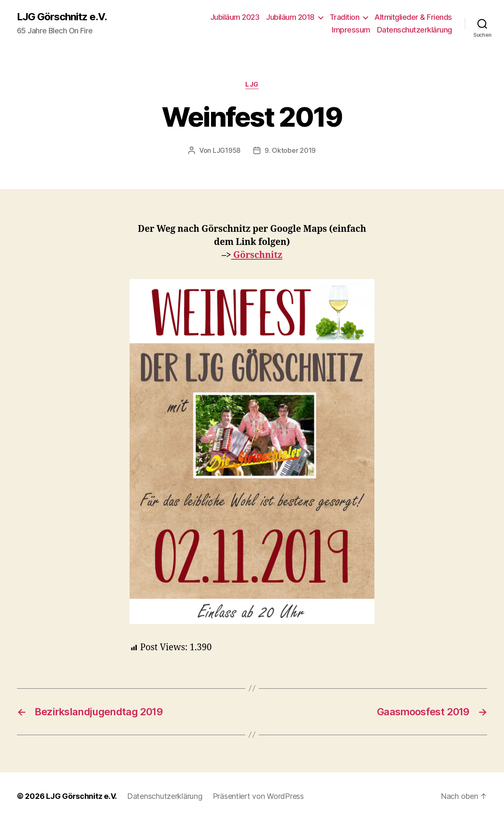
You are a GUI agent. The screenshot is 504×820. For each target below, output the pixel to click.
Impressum (351, 30)
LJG (252, 84)
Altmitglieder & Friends (413, 17)
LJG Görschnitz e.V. (62, 17)
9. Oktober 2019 (290, 150)
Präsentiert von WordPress (258, 796)
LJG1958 (227, 150)
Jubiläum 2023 (235, 17)
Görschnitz (257, 255)
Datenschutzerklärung (415, 30)
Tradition (345, 17)
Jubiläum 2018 (290, 17)
